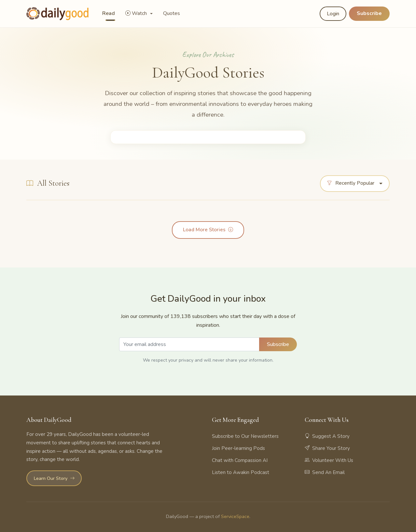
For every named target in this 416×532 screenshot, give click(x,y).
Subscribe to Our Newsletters (245, 436)
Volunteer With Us (329, 460)
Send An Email (325, 472)
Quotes (172, 13)
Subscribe (369, 13)
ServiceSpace (235, 516)
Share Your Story (327, 448)
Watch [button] (137, 13)
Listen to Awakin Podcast (241, 472)
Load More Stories (208, 230)
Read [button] (109, 13)
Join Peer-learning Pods (238, 448)
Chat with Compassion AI (240, 460)
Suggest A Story (327, 436)
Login (333, 14)
